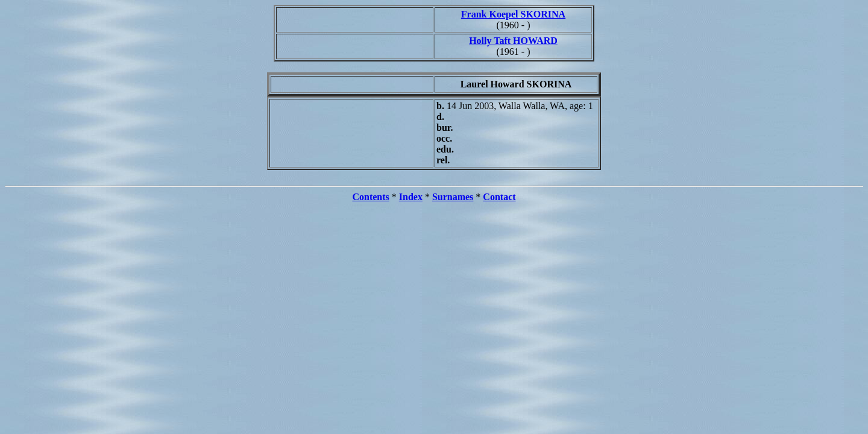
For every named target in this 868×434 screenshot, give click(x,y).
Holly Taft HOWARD (513, 41)
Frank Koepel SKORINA (513, 14)
